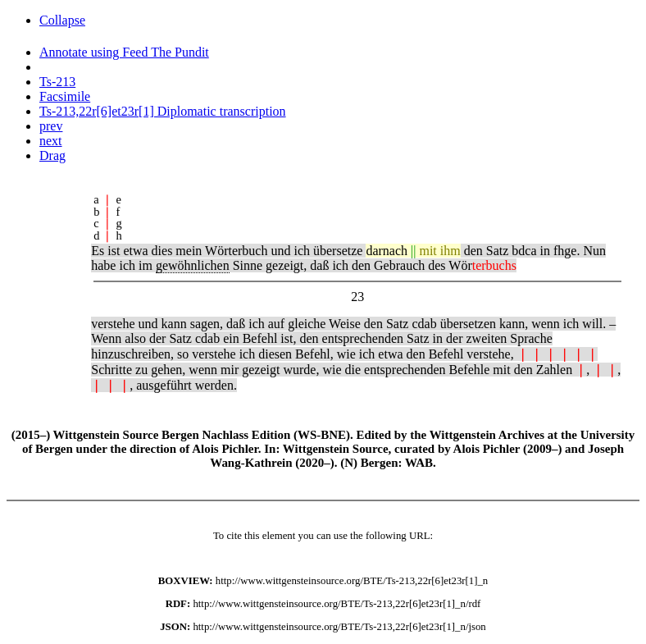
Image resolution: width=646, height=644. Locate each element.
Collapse (62, 20)
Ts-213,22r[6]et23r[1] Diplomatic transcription (163, 111)
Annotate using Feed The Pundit (124, 52)
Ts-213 (57, 82)
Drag (52, 155)
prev (51, 126)
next (51, 141)
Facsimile (65, 96)
